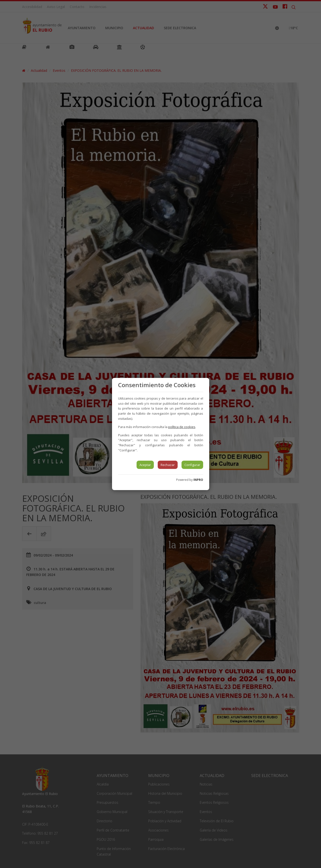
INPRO (198, 480)
